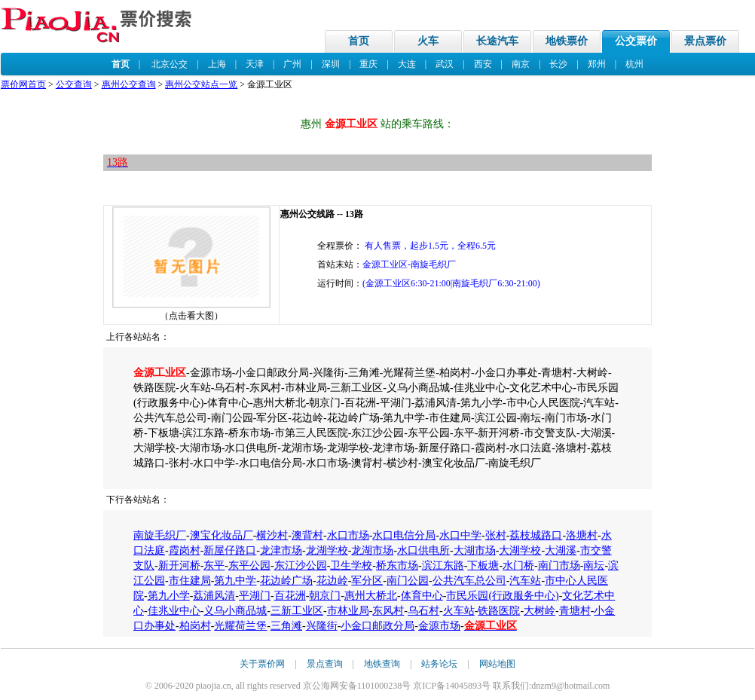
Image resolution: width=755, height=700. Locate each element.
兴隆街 (322, 626)
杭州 (634, 64)
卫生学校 (351, 566)
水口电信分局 (404, 535)
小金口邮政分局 (377, 626)
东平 (214, 566)
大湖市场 (475, 550)
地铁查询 (382, 664)
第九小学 (169, 596)
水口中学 (460, 535)
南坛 (594, 566)
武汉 (445, 64)
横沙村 (272, 535)
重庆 (368, 64)
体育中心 (422, 596)
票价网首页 (23, 84)
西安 (483, 64)
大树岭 (540, 611)
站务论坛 (439, 664)
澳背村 (307, 535)
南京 (521, 64)
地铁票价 (567, 41)
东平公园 (249, 566)
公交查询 (74, 84)
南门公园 (408, 581)
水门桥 (518, 566)
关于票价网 (262, 664)
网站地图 (497, 664)
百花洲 (290, 596)
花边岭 (332, 581)
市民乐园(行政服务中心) (502, 596)
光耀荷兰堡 (240, 626)
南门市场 (559, 566)
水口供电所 (423, 550)
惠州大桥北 (371, 596)
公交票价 (636, 41)
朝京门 (325, 596)
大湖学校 (520, 550)
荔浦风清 (214, 596)
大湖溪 (561, 550)
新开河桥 (179, 566)
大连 (407, 64)
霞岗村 (185, 550)
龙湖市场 (372, 550)
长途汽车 (497, 41)
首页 (359, 41)
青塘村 (575, 611)
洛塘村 (582, 535)
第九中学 (235, 581)
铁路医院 (499, 611)
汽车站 (525, 581)
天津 (255, 64)
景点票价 (705, 41)
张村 (496, 535)
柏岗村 (195, 626)
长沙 (558, 64)
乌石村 (423, 611)
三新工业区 (297, 611)
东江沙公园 (301, 566)
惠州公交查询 (129, 84)
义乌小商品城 (235, 611)
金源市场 (439, 626)
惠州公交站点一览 (201, 84)
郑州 (597, 64)
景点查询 (325, 664)
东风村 (388, 611)
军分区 (367, 581)
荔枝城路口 (536, 535)
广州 (292, 64)
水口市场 (348, 535)
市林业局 (348, 611)
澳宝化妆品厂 (222, 535)
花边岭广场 (286, 581)
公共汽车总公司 (469, 581)
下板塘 (483, 566)
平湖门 (255, 596)
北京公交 (170, 64)
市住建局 (190, 581)
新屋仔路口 (230, 550)
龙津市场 (281, 550)
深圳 (331, 64)
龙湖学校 (327, 550)
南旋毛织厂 (160, 535)
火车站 (459, 611)
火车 (428, 41)
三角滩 (286, 626)
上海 (217, 64)
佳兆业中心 (174, 611)
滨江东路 (443, 566)
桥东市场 (397, 566)
